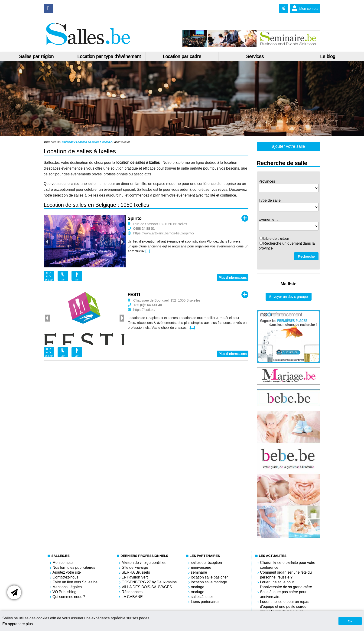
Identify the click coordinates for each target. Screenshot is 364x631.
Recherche (306, 256)
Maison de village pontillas (144, 563)
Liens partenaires (205, 602)
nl (283, 8)
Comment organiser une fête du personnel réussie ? (286, 575)
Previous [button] (47, 242)
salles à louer (202, 597)
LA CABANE (132, 597)
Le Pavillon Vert (135, 577)
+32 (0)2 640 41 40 (148, 305)
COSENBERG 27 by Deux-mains (149, 582)
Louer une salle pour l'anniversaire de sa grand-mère (286, 585)
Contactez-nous (65, 577)
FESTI (134, 294)
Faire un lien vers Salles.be (75, 582)
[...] (148, 251)
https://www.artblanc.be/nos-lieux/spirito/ (164, 233)
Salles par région (36, 56)
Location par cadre (182, 56)
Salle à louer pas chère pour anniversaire (283, 594)
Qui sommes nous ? (69, 597)
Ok (350, 621)
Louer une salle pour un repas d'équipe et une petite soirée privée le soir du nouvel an (285, 606)
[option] (85, 241)
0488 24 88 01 (144, 229)
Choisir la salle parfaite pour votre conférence (288, 565)
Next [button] (122, 242)
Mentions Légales (67, 587)
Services (255, 56)
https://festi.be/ (144, 310)
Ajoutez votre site (67, 572)
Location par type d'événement (109, 56)
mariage (198, 587)
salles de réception (206, 563)
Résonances (132, 592)
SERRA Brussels (136, 572)
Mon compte (304, 8)
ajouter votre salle (289, 146)
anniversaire (201, 567)
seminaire (199, 572)
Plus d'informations (233, 278)
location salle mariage (209, 582)
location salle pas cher (209, 577)
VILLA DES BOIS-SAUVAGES (147, 587)
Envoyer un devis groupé (289, 297)
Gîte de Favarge (135, 567)
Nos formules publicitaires (74, 567)
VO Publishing (64, 592)
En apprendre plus (18, 624)
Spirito (135, 218)
